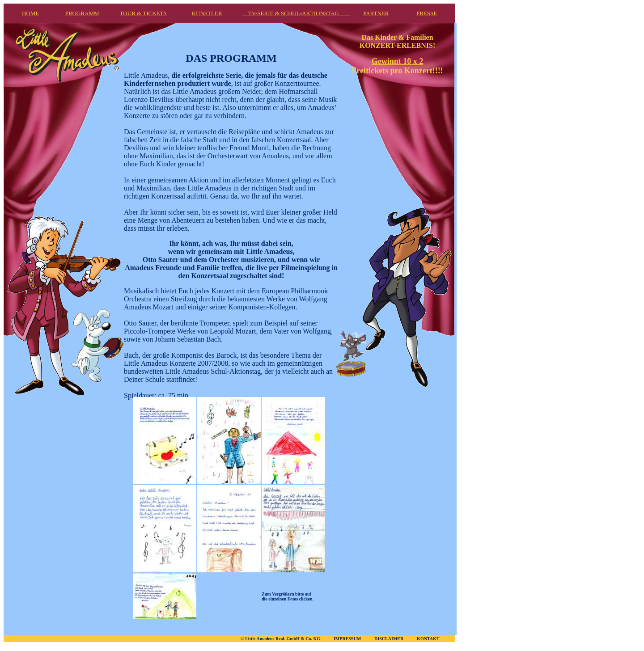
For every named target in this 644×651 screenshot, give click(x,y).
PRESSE (427, 13)
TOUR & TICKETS (143, 13)
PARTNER (376, 13)
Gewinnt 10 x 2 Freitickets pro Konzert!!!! (397, 66)
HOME (30, 13)
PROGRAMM (82, 13)
